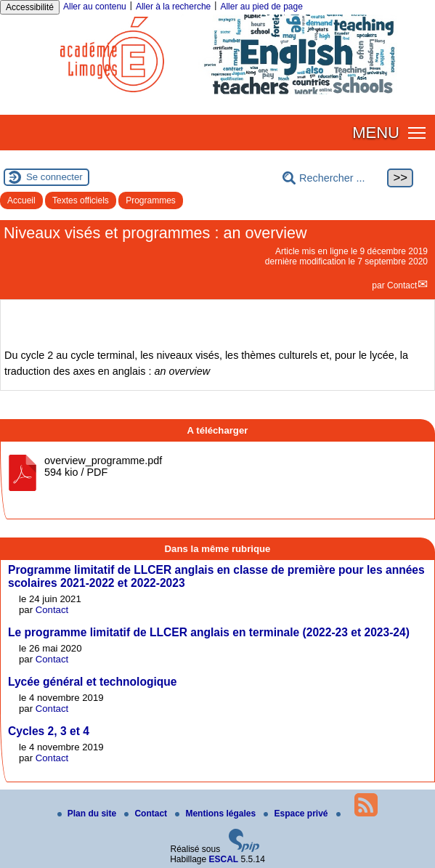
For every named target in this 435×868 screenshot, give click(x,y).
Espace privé (297, 814)
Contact (402, 285)
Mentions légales (216, 814)
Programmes (151, 200)
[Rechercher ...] (333, 178)
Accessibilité (30, 7)
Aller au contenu (95, 7)
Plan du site (88, 814)
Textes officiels (81, 200)
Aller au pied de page (261, 7)
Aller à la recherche (173, 7)
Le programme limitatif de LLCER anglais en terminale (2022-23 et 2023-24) (209, 632)
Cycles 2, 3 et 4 (49, 731)
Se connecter (54, 177)
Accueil (21, 200)
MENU (376, 133)
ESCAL (224, 859)
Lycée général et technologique (93, 682)
